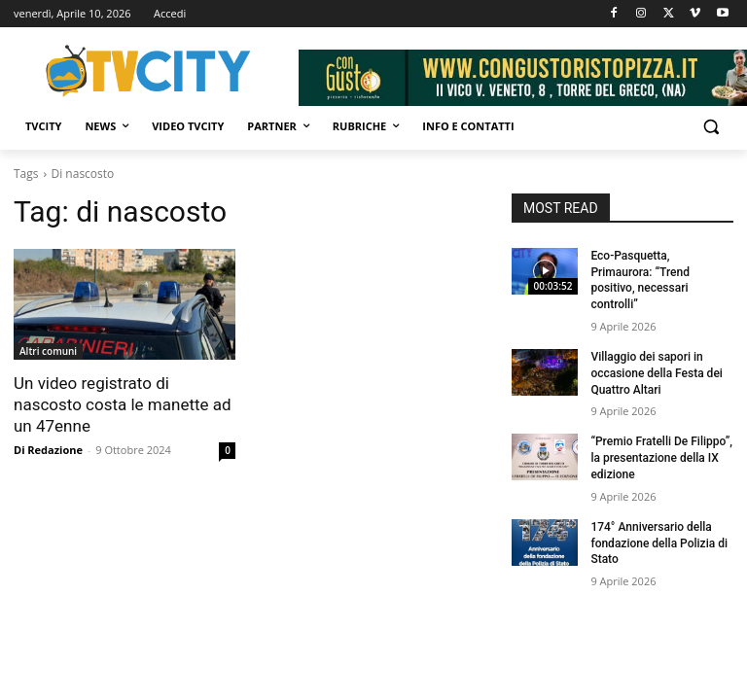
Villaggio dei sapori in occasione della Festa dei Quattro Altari (656, 373)
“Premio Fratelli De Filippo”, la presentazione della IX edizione (661, 458)
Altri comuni (48, 351)
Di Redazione (48, 450)
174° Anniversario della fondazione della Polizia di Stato (659, 543)
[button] (711, 127)
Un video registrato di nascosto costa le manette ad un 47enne (123, 404)
